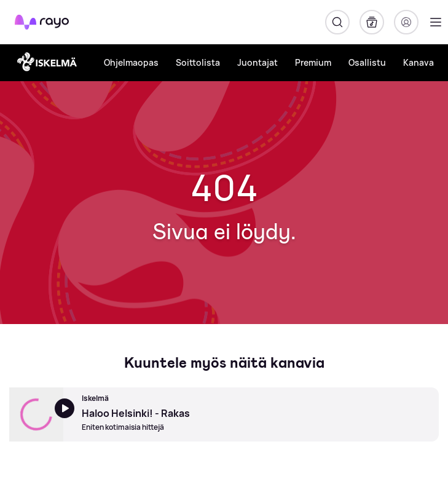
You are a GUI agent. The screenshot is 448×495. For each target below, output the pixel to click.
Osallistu (367, 62)
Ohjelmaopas (131, 62)
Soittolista (198, 62)
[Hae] (337, 22)
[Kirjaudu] (406, 22)
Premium (313, 62)
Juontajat (257, 62)
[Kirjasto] (372, 22)
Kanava (419, 62)
